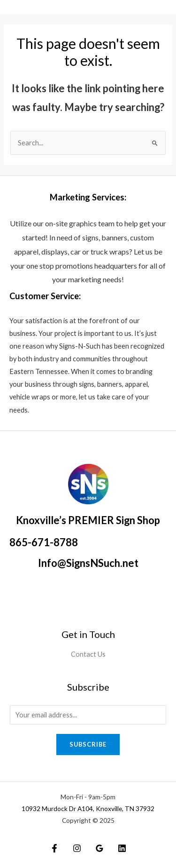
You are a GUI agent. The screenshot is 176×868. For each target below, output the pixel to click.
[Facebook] (54, 848)
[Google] (99, 848)
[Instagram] (77, 848)
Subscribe (88, 744)
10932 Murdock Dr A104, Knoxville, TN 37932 (88, 809)
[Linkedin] (122, 848)
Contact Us (88, 654)
